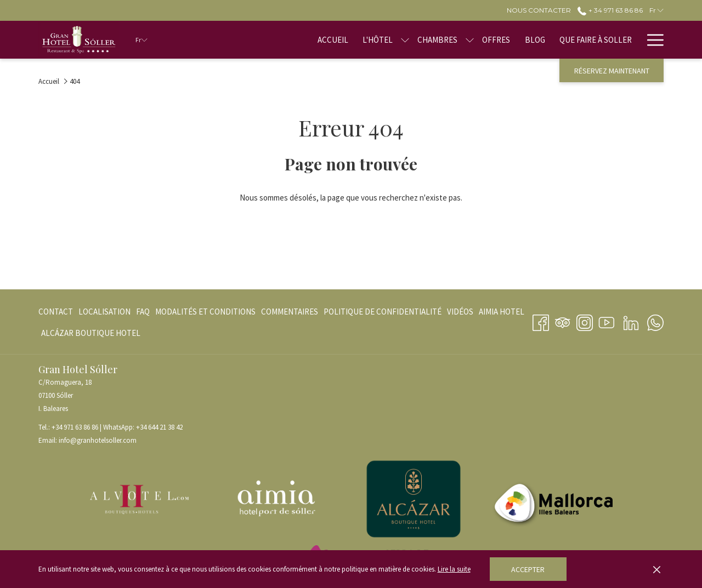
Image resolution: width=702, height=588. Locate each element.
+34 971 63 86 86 (75, 427)
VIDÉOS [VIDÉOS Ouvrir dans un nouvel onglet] (460, 314)
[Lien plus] (651, 40)
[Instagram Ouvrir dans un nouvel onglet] (585, 321)
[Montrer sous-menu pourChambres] (470, 40)
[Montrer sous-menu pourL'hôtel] (405, 40)
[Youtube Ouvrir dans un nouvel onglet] (607, 321)
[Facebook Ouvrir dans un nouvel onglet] (541, 321)
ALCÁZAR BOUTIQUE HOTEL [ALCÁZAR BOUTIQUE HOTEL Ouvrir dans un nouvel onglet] (91, 335)
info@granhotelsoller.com (98, 440)
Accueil (49, 81)
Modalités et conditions (205, 312)
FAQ (143, 312)
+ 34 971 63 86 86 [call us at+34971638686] (610, 10)
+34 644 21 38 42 (159, 427)
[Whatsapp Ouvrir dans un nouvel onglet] (655, 321)
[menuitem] (333, 40)
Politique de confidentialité (383, 312)
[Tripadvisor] (563, 321)
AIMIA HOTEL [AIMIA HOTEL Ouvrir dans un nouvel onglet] (502, 314)
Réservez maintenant (612, 71)
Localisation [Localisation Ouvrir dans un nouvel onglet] (104, 314)
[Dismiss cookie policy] (657, 569)
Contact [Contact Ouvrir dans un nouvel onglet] (56, 314)
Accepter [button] (528, 569)
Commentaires (290, 312)
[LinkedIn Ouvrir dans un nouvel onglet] (631, 321)
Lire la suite (454, 569)
